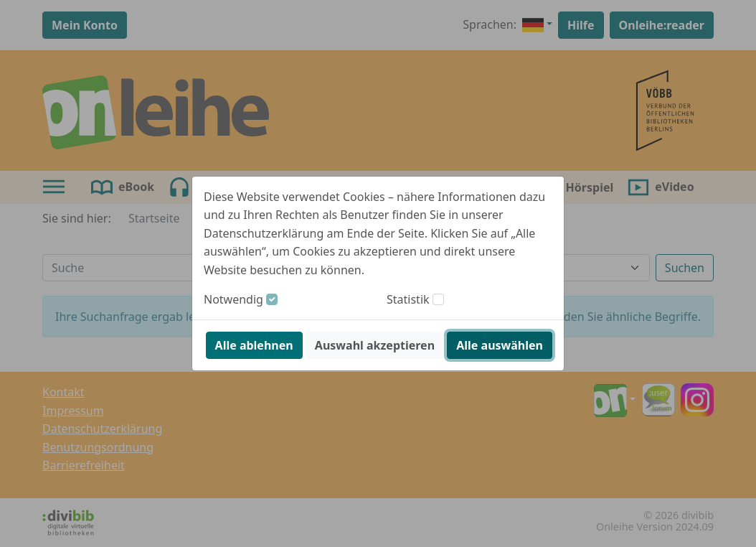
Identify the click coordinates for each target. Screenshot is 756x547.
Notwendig (233, 299)
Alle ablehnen (254, 345)
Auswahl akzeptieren (375, 345)
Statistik (408, 299)
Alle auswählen (500, 345)
